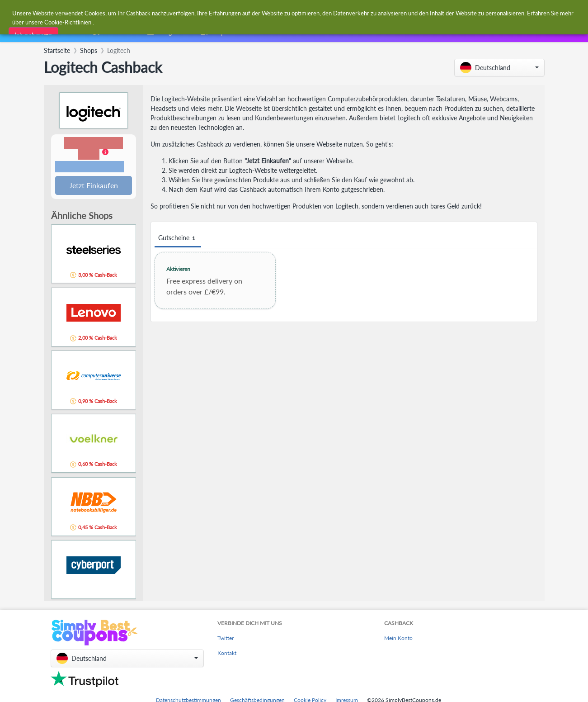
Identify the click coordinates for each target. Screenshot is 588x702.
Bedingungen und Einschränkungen (89, 167)
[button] (499, 68)
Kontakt (227, 654)
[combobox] (272, 13)
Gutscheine (178, 238)
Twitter (226, 639)
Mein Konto (398, 639)
